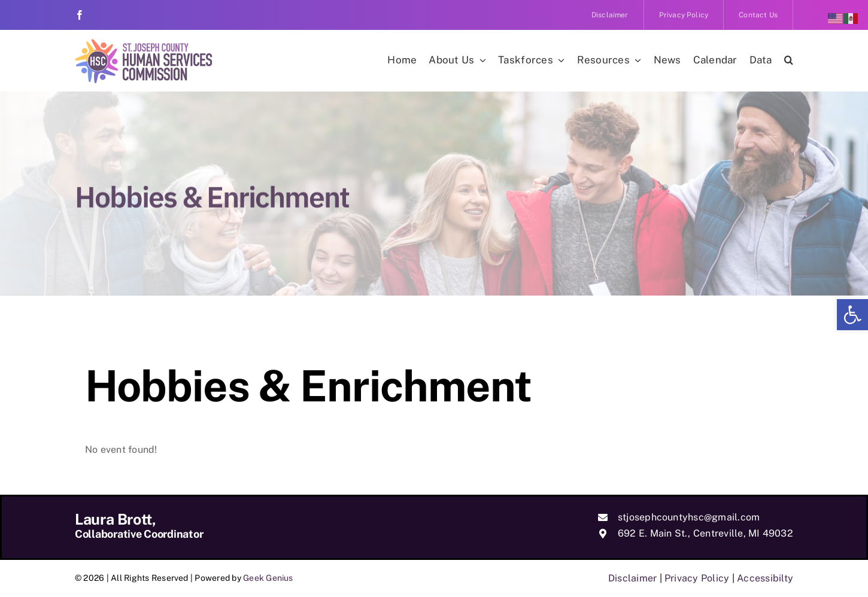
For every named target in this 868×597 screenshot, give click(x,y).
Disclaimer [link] (632, 578)
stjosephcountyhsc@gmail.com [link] (689, 517)
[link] (852, 315)
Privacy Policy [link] (697, 578)
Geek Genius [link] (268, 578)
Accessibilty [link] (765, 578)
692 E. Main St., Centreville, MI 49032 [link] (705, 533)
